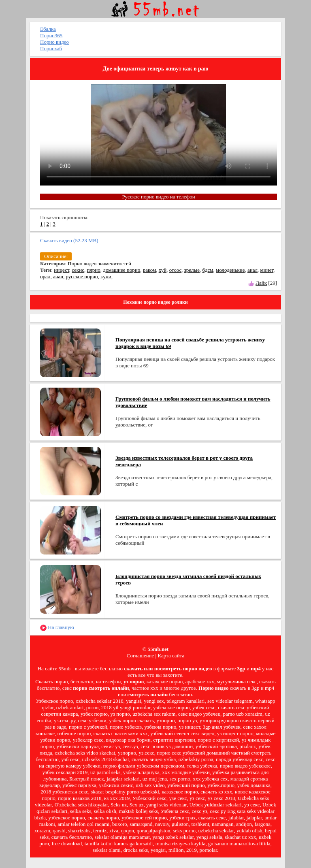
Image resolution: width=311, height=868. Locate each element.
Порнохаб (51, 48)
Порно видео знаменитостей (99, 263)
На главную (57, 628)
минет (267, 270)
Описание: (56, 256)
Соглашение (141, 656)
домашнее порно (121, 270)
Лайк (261, 283)
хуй (163, 270)
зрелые (192, 270)
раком (149, 270)
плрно (93, 270)
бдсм (208, 270)
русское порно (82, 276)
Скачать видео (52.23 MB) (69, 240)
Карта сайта (171, 656)
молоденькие (230, 270)
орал (45, 276)
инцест (61, 270)
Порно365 (51, 35)
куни (106, 276)
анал (252, 270)
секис (78, 270)
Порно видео (54, 42)
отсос (176, 270)
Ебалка (48, 29)
